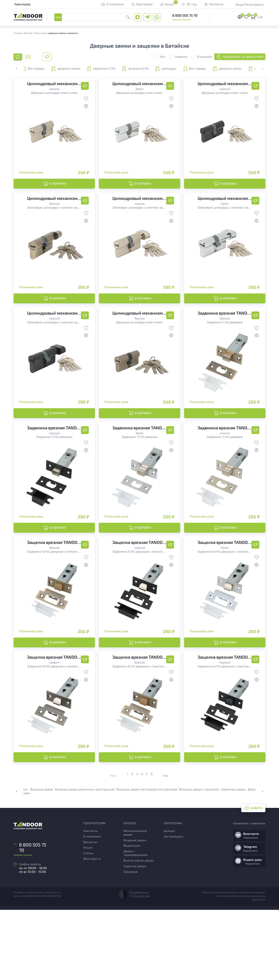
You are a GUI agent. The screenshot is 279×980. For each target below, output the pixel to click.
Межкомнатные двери (135, 903)
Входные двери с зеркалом (199, 859)
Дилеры (169, 901)
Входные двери (42, 859)
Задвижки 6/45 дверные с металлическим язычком (54, 598)
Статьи (88, 923)
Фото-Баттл (92, 929)
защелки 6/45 (185, 69)
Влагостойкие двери (138, 930)
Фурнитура (132, 916)
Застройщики (173, 906)
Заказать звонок (181, 20)
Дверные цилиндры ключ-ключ (54, 93)
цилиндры (232, 69)
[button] (260, 69)
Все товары (42, 69)
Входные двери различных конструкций (85, 859)
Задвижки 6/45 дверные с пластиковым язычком (139, 725)
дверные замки (90, 69)
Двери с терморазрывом (135, 923)
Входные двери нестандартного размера (147, 859)
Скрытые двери (135, 936)
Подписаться (251, 908)
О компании (92, 906)
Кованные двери (233, 859)
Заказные (131, 942)
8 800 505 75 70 (185, 16)
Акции (88, 918)
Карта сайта (259, 970)
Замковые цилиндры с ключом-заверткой (54, 219)
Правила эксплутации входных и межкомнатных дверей (234, 962)
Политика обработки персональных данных (241, 966)
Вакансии (90, 912)
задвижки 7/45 (137, 69)
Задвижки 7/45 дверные (225, 345)
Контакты (90, 901)
